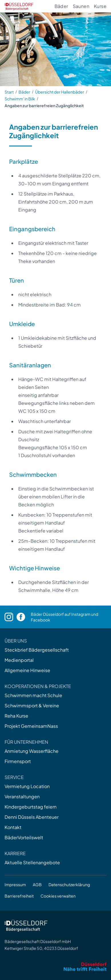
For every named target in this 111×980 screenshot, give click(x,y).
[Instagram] (11, 617)
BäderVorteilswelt (24, 837)
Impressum (15, 884)
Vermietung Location (27, 786)
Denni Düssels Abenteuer (32, 817)
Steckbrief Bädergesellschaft (37, 650)
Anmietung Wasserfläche (32, 751)
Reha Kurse (16, 716)
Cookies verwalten (58, 896)
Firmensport (18, 761)
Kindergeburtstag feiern (31, 807)
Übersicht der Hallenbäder (60, 92)
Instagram (81, 614)
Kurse (100, 6)
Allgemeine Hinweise (27, 670)
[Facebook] (24, 617)
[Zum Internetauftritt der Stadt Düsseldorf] (55, 967)
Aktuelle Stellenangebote (32, 862)
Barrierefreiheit (19, 896)
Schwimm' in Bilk (20, 99)
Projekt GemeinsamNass (31, 726)
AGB (37, 884)
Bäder (61, 6)
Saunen (81, 6)
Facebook (41, 620)
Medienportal (19, 660)
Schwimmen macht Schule (33, 695)
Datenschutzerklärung (69, 884)
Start (9, 92)
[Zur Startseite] (19, 6)
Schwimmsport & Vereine (32, 706)
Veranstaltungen (22, 796)
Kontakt (13, 827)
